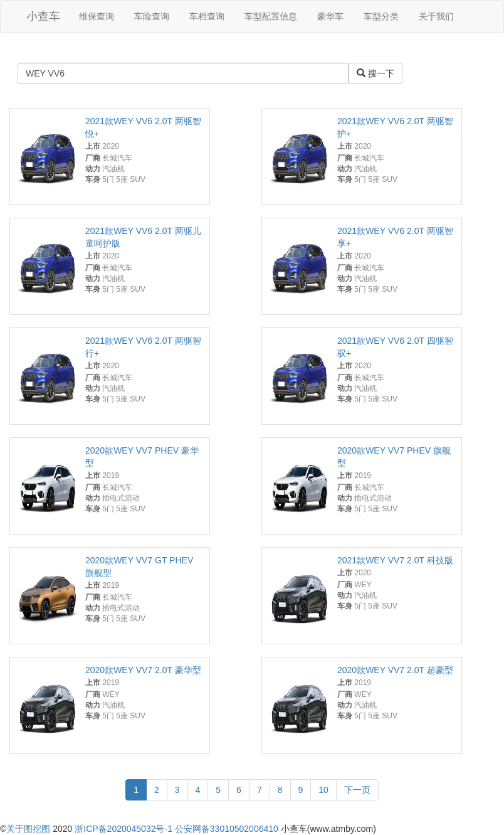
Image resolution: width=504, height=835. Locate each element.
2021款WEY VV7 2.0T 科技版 (395, 560)
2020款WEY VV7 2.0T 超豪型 (395, 670)
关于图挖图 (28, 829)
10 (323, 790)
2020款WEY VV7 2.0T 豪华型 (143, 670)
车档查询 (207, 16)
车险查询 (152, 16)
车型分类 (381, 16)
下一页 (357, 790)
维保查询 (97, 16)
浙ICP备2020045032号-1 (123, 829)
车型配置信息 (271, 16)
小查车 (43, 16)
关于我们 (436, 16)
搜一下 (375, 73)
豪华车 (330, 16)
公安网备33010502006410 (227, 829)
